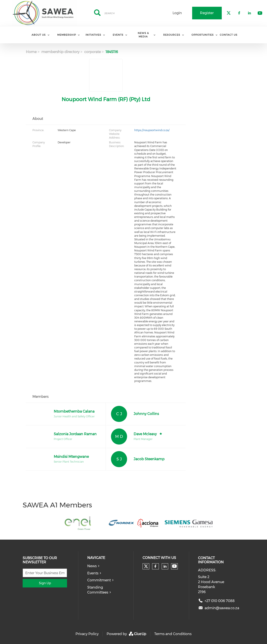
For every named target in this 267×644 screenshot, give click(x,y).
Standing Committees (98, 590)
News (92, 566)
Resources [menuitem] (172, 35)
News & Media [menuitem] (143, 35)
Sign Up (45, 583)
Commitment (99, 580)
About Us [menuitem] (39, 35)
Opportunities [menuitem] (203, 35)
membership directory (60, 52)
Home (31, 52)
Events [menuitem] (118, 35)
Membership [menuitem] (67, 35)
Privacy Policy (87, 634)
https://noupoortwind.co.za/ (152, 130)
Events (93, 573)
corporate (92, 52)
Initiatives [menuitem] (93, 35)
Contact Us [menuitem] (229, 35)
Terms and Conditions (173, 634)
